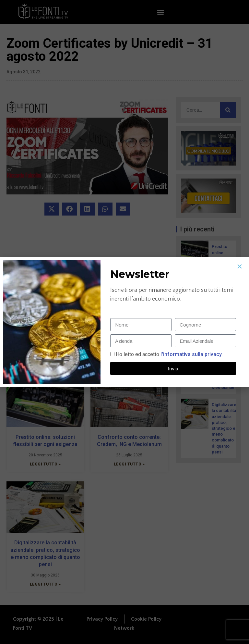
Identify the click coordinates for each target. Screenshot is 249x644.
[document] (124, 322)
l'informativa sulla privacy (190, 354)
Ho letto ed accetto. (169, 354)
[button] (240, 266)
